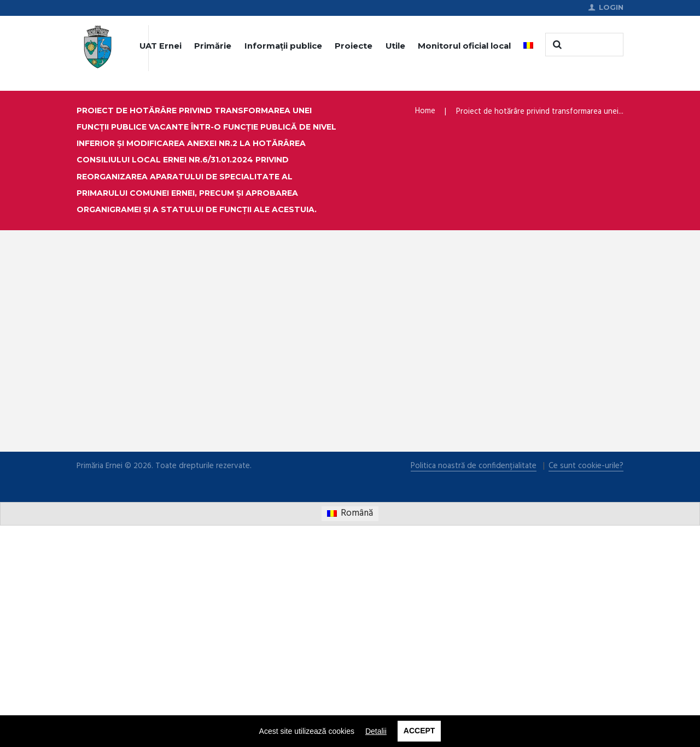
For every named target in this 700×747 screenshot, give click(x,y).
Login (611, 8)
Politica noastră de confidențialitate (474, 688)
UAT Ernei (161, 46)
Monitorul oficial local (464, 46)
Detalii (376, 731)
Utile (395, 46)
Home (425, 112)
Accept (419, 731)
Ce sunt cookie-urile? (586, 688)
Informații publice (283, 46)
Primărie (213, 46)
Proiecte (354, 46)
